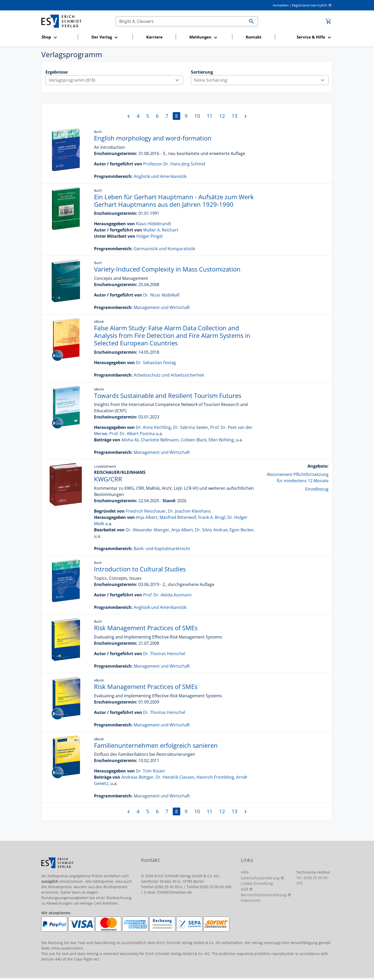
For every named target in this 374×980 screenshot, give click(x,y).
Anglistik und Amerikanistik (160, 176)
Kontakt (254, 37)
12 (222, 116)
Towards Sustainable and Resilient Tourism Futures (168, 395)
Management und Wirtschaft (162, 307)
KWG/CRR (108, 479)
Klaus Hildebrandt (153, 224)
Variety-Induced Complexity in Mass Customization (167, 269)
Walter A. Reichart (161, 230)
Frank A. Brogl (212, 517)
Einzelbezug (317, 489)
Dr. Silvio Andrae (211, 530)
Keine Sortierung (261, 80)
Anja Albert (147, 517)
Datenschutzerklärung (260, 878)
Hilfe (245, 872)
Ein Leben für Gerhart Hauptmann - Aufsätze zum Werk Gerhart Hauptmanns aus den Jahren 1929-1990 (174, 201)
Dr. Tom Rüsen (150, 771)
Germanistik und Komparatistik (164, 249)
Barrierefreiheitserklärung (264, 895)
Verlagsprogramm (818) (116, 80)
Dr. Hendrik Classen (175, 777)
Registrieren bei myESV (310, 5)
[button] (58, 37)
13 (235, 116)
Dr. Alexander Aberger (148, 530)
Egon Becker (242, 530)
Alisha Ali (130, 440)
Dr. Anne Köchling (153, 427)
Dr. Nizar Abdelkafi (161, 295)
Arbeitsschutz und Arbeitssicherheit (169, 375)
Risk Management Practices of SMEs (146, 628)
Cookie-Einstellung (257, 883)
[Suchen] (181, 21)
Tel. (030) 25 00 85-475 (313, 880)
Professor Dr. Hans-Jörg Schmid (174, 164)
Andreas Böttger (137, 777)
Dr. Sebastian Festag (156, 363)
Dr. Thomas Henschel (164, 654)
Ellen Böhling (221, 440)
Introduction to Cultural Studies (140, 569)
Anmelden (281, 5)
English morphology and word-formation (153, 138)
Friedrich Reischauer (146, 511)
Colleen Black (194, 440)
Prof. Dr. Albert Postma (132, 434)
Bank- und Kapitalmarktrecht (162, 549)
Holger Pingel (149, 236)
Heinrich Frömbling (215, 777)
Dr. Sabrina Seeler (191, 427)
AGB (244, 889)
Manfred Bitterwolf (178, 517)
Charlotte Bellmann (160, 440)
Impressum (251, 900)
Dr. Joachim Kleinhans (189, 511)
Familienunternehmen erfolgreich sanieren (156, 745)
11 (210, 116)
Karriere (154, 37)
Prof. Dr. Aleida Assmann (167, 595)
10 (197, 116)
